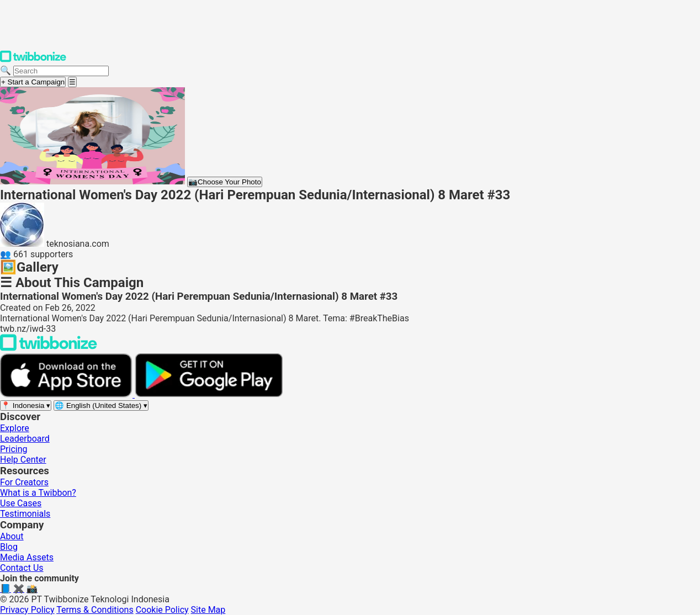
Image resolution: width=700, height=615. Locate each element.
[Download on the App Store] (67, 394)
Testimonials (25, 514)
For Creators (24, 482)
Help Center (23, 460)
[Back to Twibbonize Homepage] (49, 348)
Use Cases (21, 503)
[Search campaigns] (61, 71)
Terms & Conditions (95, 610)
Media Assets (27, 557)
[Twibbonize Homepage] (33, 60)
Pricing (14, 449)
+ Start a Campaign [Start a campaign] (33, 82)
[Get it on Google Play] (209, 394)
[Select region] (26, 405)
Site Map (208, 610)
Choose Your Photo (225, 182)
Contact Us (22, 568)
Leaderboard (25, 439)
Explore (15, 428)
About (12, 536)
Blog (9, 547)
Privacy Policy (27, 610)
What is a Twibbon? (38, 493)
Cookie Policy (162, 610)
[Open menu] (72, 82)
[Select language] (101, 405)
